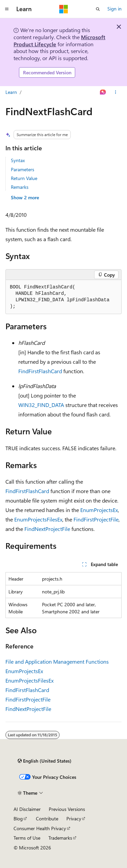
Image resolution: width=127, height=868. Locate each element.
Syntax (18, 160)
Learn (11, 92)
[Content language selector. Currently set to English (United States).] (45, 761)
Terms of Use (27, 838)
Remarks (20, 187)
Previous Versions (67, 809)
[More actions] (116, 92)
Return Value (24, 178)
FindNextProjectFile (47, 529)
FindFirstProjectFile (96, 519)
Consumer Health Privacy (40, 828)
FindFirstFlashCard (40, 371)
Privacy (74, 819)
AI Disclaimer (27, 809)
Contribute (47, 819)
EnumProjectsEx (99, 510)
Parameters (23, 169)
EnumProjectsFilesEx (38, 519)
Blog (18, 819)
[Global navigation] (7, 9)
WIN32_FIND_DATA (41, 405)
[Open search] (98, 9)
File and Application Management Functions (57, 661)
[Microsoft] (64, 9)
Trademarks (60, 838)
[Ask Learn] (103, 92)
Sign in (114, 9)
